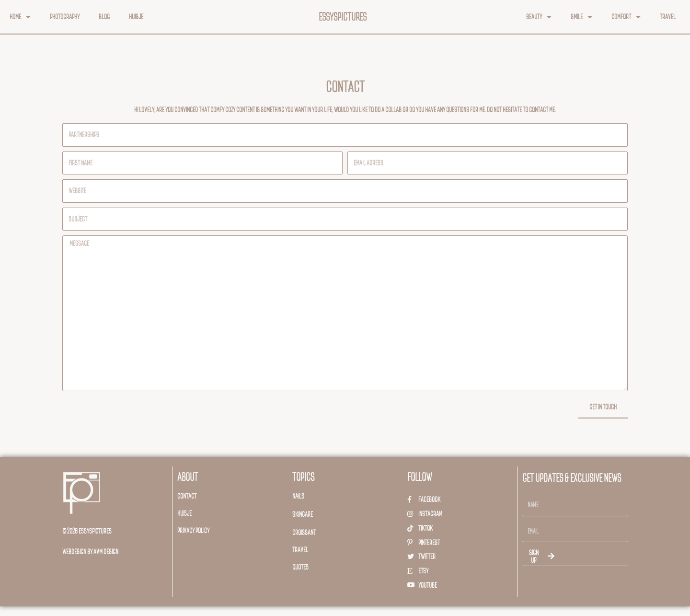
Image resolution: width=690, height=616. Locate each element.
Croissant (304, 532)
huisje (184, 513)
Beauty (539, 17)
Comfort (626, 17)
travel (300, 550)
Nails (298, 496)
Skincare (303, 514)
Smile (581, 17)
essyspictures (343, 17)
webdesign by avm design (90, 552)
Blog (104, 17)
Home (20, 17)
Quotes (300, 567)
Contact (187, 496)
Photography (65, 17)
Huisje (136, 17)
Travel (668, 17)
